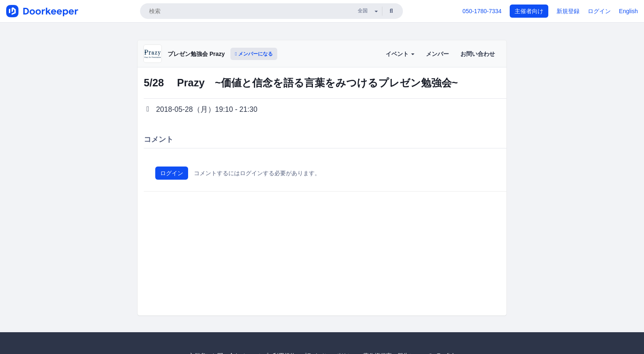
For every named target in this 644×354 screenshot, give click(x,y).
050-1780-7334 (482, 11)
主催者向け (529, 11)
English (628, 11)
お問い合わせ (478, 54)
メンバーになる (254, 54)
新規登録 (568, 11)
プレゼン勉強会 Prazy (196, 54)
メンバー (437, 54)
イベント (400, 54)
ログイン (599, 11)
